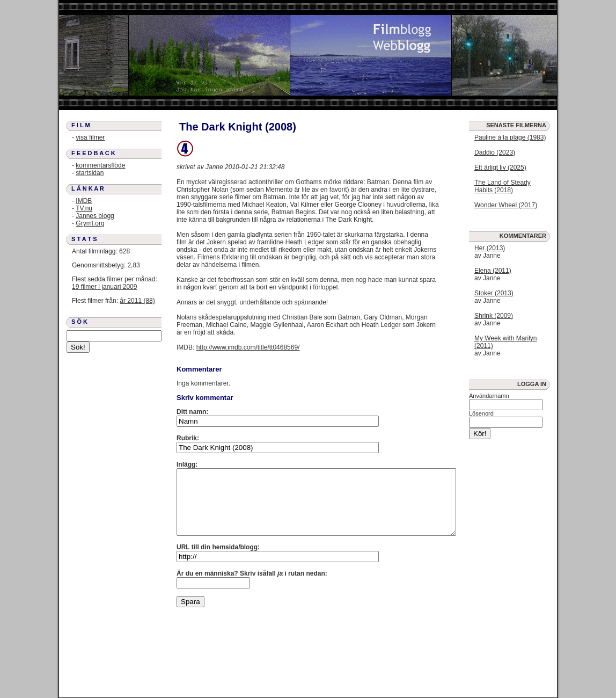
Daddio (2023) (495, 152)
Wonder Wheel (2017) (506, 205)
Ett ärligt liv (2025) (500, 168)
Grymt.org (90, 223)
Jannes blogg (95, 216)
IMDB (84, 201)
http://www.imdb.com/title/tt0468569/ (248, 347)
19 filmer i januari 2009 (104, 287)
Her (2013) (490, 248)
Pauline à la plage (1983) (510, 137)
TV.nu (84, 208)
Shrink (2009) (494, 316)
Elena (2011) (493, 271)
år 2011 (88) (137, 301)
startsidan (90, 173)
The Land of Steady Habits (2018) (503, 186)
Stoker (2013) (494, 293)
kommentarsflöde (100, 165)
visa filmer (90, 137)
